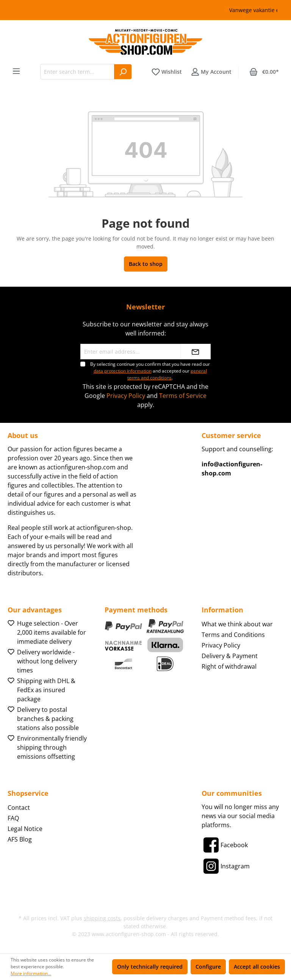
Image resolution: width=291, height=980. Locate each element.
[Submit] (196, 352)
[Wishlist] (167, 72)
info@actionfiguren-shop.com (232, 469)
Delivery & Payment (230, 656)
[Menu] (16, 71)
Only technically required (150, 967)
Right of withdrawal (229, 666)
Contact (19, 808)
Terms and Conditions (233, 635)
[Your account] (211, 72)
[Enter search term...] (77, 72)
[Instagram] (226, 866)
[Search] (123, 72)
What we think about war (237, 624)
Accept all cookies (257, 967)
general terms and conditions (167, 374)
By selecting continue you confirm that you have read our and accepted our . (150, 371)
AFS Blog (20, 839)
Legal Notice (25, 829)
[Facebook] (225, 845)
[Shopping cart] (264, 72)
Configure (208, 967)
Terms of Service (183, 396)
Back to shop (146, 264)
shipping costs (102, 918)
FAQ (13, 818)
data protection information (123, 371)
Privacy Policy (126, 396)
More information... (31, 973)
